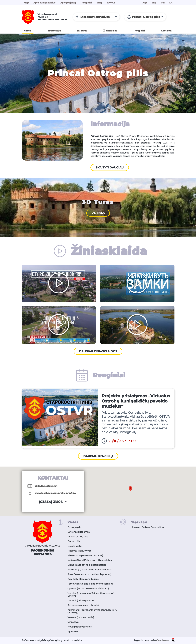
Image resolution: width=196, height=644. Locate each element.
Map (26, 3)
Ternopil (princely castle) (81, 601)
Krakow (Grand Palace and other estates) (90, 560)
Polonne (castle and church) (83, 605)
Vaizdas (98, 213)
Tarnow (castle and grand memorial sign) (90, 584)
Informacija (54, 31)
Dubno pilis (74, 541)
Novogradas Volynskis (80, 627)
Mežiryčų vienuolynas (79, 551)
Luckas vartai (75, 546)
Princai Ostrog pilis (78, 537)
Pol (163, 3)
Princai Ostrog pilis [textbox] (146, 17)
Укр (145, 3)
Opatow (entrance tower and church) (88, 588)
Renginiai (86, 3)
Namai (28, 31)
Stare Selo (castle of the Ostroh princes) (89, 574)
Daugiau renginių (98, 456)
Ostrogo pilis (74, 527)
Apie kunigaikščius (45, 3)
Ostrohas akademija (79, 532)
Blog (99, 3)
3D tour (111, 3)
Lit (171, 3)
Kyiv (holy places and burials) (83, 579)
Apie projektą (68, 3)
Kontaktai (167, 31)
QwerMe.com (165, 640)
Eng (154, 3)
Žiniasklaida (110, 31)
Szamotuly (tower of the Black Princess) (89, 570)
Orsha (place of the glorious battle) (87, 565)
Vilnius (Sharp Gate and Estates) (85, 555)
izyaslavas (73, 631)
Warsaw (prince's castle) (81, 617)
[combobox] (96, 17)
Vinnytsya (73, 622)
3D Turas (82, 31)
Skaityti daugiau (110, 167)
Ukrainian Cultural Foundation (147, 527)
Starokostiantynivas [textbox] (95, 17)
